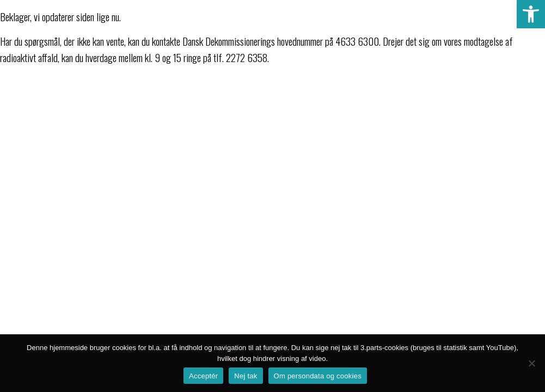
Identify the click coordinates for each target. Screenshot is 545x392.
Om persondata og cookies (318, 376)
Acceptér (203, 376)
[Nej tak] (531, 363)
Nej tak (246, 376)
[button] (531, 14)
